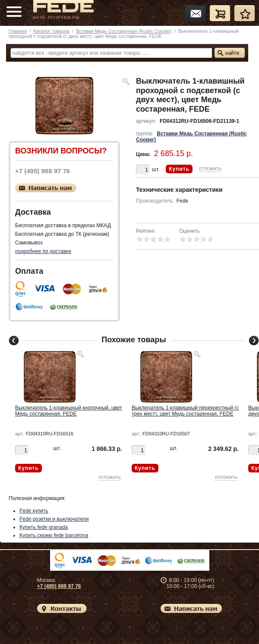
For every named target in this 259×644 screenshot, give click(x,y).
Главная (18, 31)
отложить (210, 169)
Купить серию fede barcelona (54, 535)
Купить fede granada (44, 527)
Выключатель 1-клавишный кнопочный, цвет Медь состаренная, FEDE (69, 411)
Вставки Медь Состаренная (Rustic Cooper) (124, 31)
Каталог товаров (51, 31)
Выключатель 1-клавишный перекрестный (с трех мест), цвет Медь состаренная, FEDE (185, 411)
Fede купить (34, 511)
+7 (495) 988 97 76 (59, 586)
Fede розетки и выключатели (54, 519)
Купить (179, 169)
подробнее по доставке (43, 251)
